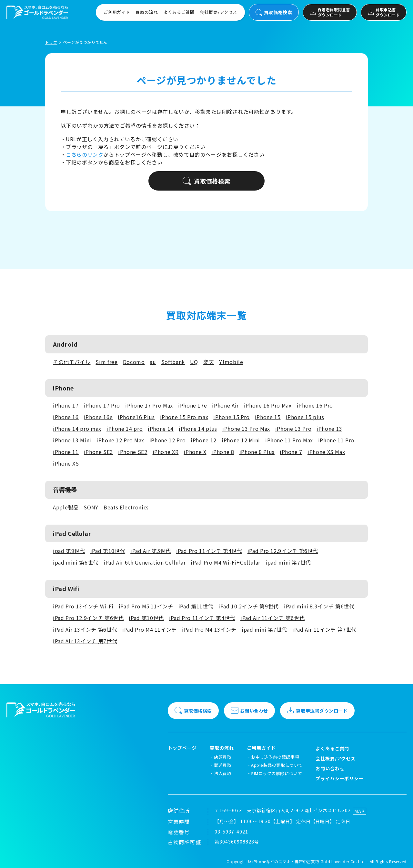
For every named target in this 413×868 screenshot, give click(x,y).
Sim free (106, 362)
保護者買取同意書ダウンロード (330, 12)
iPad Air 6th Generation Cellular (145, 562)
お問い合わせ (249, 711)
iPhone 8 (223, 452)
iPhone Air (225, 405)
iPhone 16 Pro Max (268, 405)
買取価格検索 (274, 12)
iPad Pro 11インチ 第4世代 (209, 551)
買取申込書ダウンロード (384, 12)
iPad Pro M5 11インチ (146, 606)
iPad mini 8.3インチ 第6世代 (319, 606)
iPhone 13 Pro (293, 429)
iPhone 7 (291, 452)
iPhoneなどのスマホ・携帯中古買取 (286, 861)
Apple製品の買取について (277, 765)
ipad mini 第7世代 (288, 562)
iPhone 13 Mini (72, 440)
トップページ (182, 748)
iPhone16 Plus (136, 417)
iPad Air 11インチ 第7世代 (324, 629)
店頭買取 (223, 757)
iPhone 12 (204, 440)
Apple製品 (66, 507)
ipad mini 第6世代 (76, 562)
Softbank (173, 362)
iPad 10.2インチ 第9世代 (249, 606)
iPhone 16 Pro (315, 405)
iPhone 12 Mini (241, 440)
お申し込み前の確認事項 (275, 757)
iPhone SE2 (133, 452)
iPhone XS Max (326, 452)
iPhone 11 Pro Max (289, 440)
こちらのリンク (85, 154)
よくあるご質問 (179, 12)
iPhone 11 (66, 452)
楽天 (209, 362)
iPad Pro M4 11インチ (150, 629)
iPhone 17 (66, 405)
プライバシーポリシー (340, 778)
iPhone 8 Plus (257, 452)
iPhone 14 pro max (77, 429)
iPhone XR (166, 452)
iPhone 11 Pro (336, 440)
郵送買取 (223, 765)
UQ (194, 362)
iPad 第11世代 (196, 606)
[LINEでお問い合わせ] (400, 855)
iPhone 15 (268, 417)
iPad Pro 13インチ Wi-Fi (83, 606)
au (153, 362)
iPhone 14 (161, 429)
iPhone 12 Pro (167, 440)
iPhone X (195, 452)
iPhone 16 (66, 417)
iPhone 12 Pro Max (120, 440)
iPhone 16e (98, 417)
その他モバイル (72, 362)
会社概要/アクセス (218, 12)
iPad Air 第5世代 (151, 551)
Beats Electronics (126, 507)
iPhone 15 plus (305, 417)
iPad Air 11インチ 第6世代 (272, 618)
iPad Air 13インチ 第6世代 (85, 629)
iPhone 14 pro (125, 429)
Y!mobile (231, 362)
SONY (91, 507)
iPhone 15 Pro (231, 417)
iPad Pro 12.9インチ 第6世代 (283, 551)
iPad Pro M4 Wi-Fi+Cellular (226, 562)
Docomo (134, 362)
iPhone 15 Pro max (184, 417)
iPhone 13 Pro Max (246, 429)
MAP (359, 811)
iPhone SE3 (98, 452)
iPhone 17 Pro (102, 405)
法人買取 (223, 773)
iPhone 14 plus (198, 429)
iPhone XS (66, 463)
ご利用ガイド (117, 12)
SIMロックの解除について (277, 773)
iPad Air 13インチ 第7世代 (85, 641)
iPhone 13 (329, 429)
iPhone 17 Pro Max (149, 405)
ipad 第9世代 (69, 551)
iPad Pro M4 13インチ (209, 629)
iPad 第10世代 (108, 551)
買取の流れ (147, 12)
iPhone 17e (192, 405)
